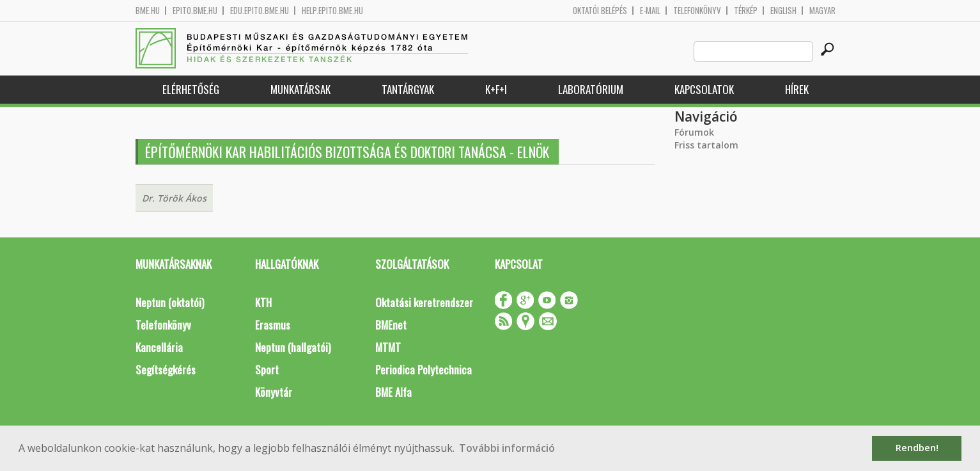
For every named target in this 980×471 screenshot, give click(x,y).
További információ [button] (507, 448)
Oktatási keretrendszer (424, 302)
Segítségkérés (166, 370)
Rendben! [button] (917, 448)
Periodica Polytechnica (424, 370)
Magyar (822, 11)
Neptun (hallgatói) (293, 347)
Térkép (746, 11)
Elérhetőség (191, 89)
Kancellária (159, 347)
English (783, 11)
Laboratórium (591, 89)
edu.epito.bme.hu (260, 11)
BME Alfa (393, 392)
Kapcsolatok (704, 89)
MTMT (388, 347)
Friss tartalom (706, 145)
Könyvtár (274, 392)
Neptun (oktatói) (170, 302)
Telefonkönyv (697, 11)
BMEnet (391, 325)
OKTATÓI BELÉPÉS (600, 11)
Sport (267, 370)
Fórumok (694, 132)
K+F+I (496, 89)
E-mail (650, 11)
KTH (263, 302)
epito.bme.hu (195, 11)
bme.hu (148, 11)
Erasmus (273, 325)
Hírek (797, 89)
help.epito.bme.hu (332, 11)
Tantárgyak (408, 89)
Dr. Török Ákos (174, 198)
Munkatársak (300, 89)
